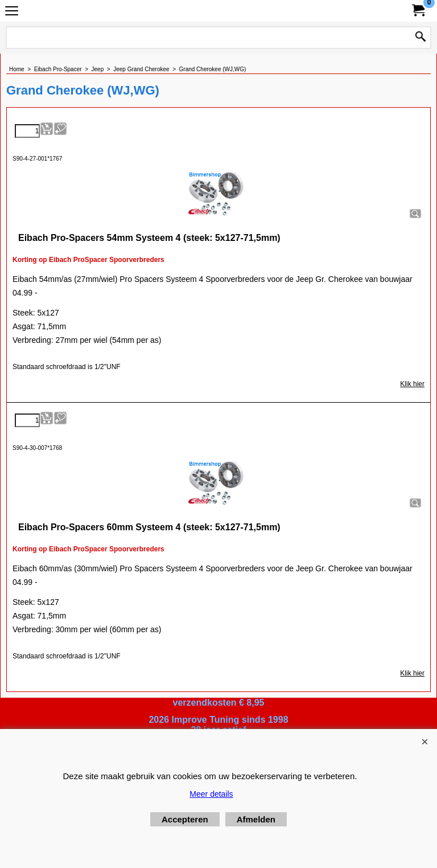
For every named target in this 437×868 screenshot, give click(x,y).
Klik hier (412, 384)
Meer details (211, 794)
